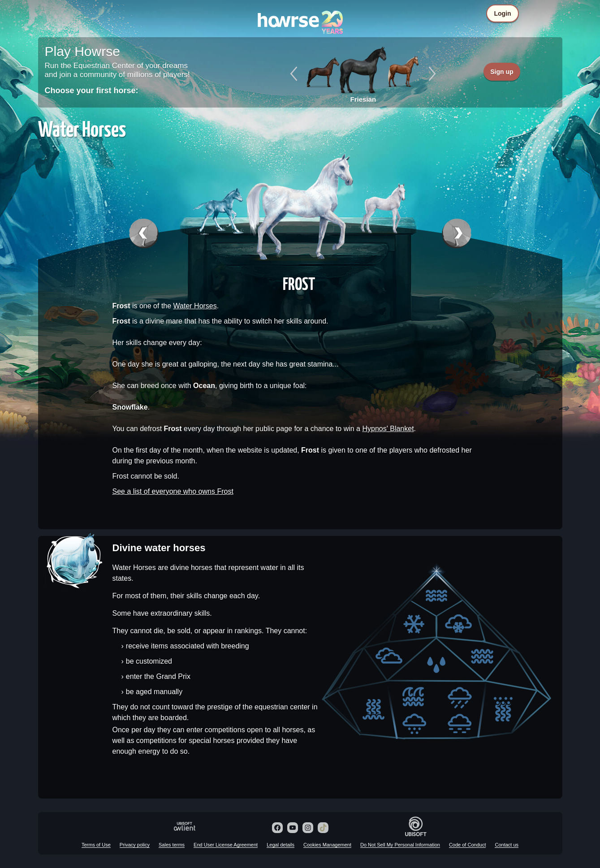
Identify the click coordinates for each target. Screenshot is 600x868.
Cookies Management (327, 845)
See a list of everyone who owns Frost (173, 491)
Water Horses (195, 306)
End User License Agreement (226, 845)
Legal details (281, 845)
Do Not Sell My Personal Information (400, 845)
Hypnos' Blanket (388, 429)
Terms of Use (96, 845)
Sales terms (172, 845)
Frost (299, 283)
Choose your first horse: (92, 91)
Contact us (507, 845)
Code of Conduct (468, 845)
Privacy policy (135, 845)
